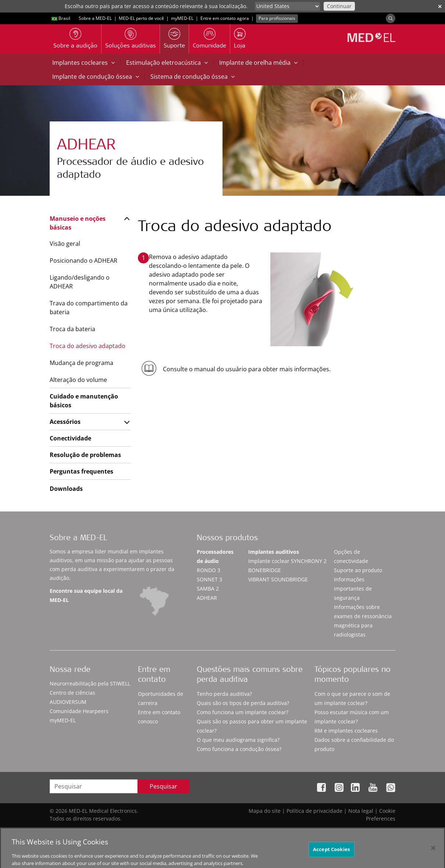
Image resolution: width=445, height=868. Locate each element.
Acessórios (65, 422)
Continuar (339, 6)
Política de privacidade (314, 811)
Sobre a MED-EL (95, 18)
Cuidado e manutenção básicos (84, 401)
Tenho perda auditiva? (224, 694)
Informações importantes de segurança (353, 589)
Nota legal (361, 811)
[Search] (391, 18)
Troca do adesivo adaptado (88, 346)
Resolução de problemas (85, 455)
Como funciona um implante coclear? (243, 712)
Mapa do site (265, 811)
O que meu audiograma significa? (238, 740)
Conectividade (70, 438)
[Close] (433, 854)
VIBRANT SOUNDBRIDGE (278, 579)
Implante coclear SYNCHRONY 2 (287, 561)
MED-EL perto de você (141, 18)
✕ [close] (440, 6)
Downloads (66, 489)
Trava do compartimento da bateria (89, 308)
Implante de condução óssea (96, 77)
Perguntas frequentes (81, 471)
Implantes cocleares (83, 63)
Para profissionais (277, 18)
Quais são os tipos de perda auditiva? (243, 703)
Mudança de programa (81, 363)
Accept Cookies (331, 855)
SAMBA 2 (208, 589)
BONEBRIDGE (265, 570)
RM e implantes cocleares (346, 731)
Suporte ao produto (358, 570)
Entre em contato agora (225, 18)
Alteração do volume (78, 380)
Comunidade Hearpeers (79, 711)
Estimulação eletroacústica (167, 63)
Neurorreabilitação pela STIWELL (90, 683)
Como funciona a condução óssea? (239, 749)
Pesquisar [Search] (163, 786)
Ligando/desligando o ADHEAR (80, 282)
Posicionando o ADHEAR (83, 261)
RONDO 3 (209, 570)
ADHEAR (207, 598)
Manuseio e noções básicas (78, 223)
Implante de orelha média (258, 63)
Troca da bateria (72, 329)
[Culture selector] (287, 6)
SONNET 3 (209, 579)
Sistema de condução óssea (193, 77)
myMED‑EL (182, 18)
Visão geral (65, 244)
